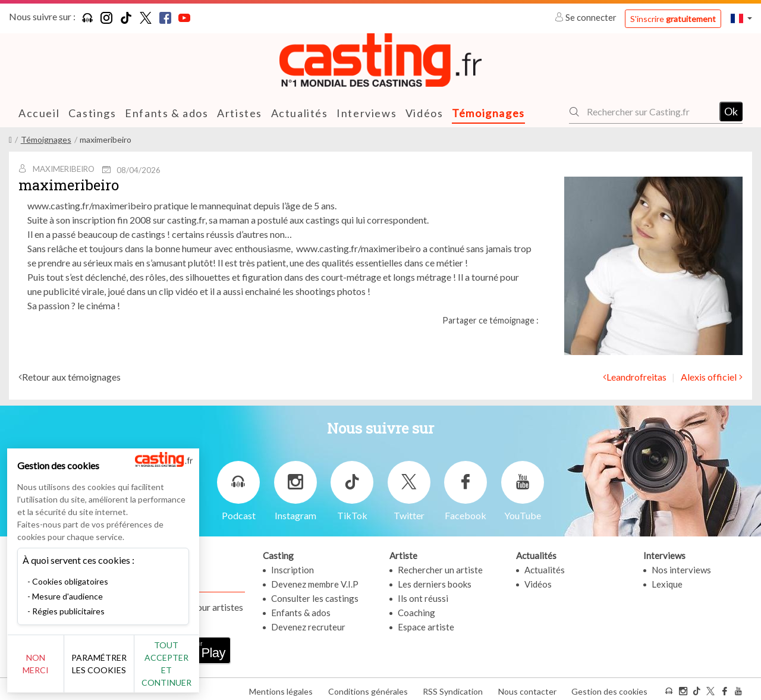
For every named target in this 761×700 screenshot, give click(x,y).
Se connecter (587, 17)
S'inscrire (673, 19)
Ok (731, 111)
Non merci (49, 670)
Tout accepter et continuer (215, 670)
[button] (741, 18)
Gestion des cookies (609, 687)
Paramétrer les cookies (132, 670)
